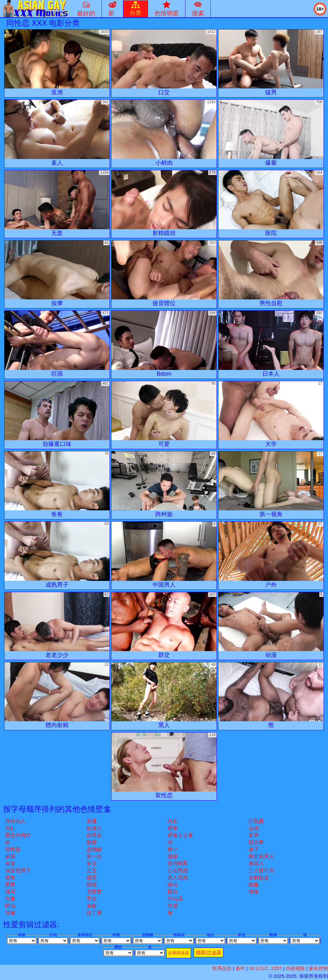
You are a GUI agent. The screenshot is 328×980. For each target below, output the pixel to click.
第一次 (94, 856)
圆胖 (10, 885)
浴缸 (10, 828)
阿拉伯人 (15, 821)
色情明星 (178, 863)
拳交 (92, 863)
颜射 (92, 842)
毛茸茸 (94, 892)
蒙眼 (10, 856)
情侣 (10, 906)
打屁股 (256, 821)
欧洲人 (94, 828)
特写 (10, 892)
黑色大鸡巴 (18, 835)
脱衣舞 (256, 842)
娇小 (173, 849)
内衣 (173, 821)
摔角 (254, 892)
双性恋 (13, 849)
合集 (10, 899)
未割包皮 (259, 878)
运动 (254, 828)
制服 (254, 885)
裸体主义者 (180, 835)
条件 (240, 968)
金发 (10, 863)
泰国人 (256, 863)
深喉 (10, 913)
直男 (254, 835)
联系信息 (222, 968)
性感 (173, 906)
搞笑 (92, 878)
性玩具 (175, 899)
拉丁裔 (94, 913)
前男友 (94, 835)
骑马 (173, 885)
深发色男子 (18, 871)
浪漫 (92, 821)
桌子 (254, 849)
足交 (92, 871)
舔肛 (173, 892)
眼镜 (92, 885)
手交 (92, 899)
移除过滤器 (209, 953)
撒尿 (173, 856)
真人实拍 (178, 878)
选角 (10, 878)
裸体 (173, 828)
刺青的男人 (261, 856)
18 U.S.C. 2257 (265, 968)
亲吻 (92, 906)
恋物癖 (94, 849)
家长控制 (318, 968)
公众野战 (178, 871)
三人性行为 (261, 871)
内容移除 (295, 968)
